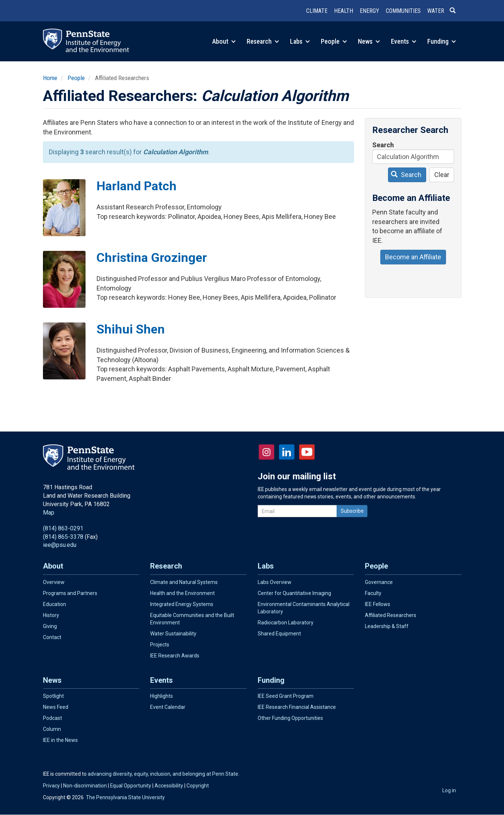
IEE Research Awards (175, 656)
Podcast (52, 718)
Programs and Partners (70, 593)
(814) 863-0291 (63, 528)
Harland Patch (137, 186)
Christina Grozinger (152, 257)
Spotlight (53, 696)
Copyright (198, 786)
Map (49, 513)
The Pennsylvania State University (125, 797)
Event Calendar (168, 707)
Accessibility (169, 786)
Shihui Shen (131, 329)
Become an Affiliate (413, 257)
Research (263, 41)
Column (52, 729)
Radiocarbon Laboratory (286, 623)
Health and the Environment (182, 593)
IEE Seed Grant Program (286, 696)
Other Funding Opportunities (290, 718)
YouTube (307, 452)
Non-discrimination (85, 786)
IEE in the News (60, 740)
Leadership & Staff (387, 626)
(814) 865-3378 (63, 537)
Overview (54, 582)
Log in (449, 790)
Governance (379, 582)
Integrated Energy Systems (182, 604)
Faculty (373, 593)
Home (50, 78)
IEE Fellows (378, 604)
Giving (50, 626)
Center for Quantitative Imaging (294, 593)
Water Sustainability (173, 634)
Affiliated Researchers (391, 615)
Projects (160, 645)
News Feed (56, 707)
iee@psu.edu (60, 545)
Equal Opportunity (131, 786)
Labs (300, 41)
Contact (52, 637)
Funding (442, 41)
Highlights (162, 696)
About (224, 41)
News (369, 41)
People (334, 41)
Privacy (51, 786)
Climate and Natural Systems (184, 582)
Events (404, 41)
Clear (442, 175)
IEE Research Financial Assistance (297, 707)
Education (55, 604)
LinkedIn (287, 452)
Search (383, 145)
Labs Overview (275, 582)
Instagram (266, 452)
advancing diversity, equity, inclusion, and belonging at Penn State (163, 774)
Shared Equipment (279, 634)
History (51, 615)
